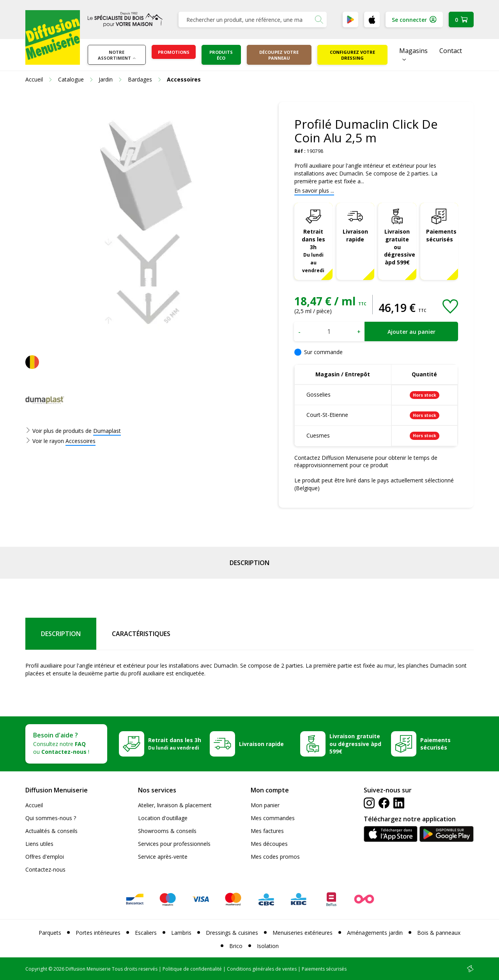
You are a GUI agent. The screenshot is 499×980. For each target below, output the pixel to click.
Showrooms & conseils (167, 831)
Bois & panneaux (439, 933)
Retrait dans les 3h (313, 251)
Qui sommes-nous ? (51, 818)
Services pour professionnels (174, 844)
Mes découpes (269, 844)
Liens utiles (39, 844)
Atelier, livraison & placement (175, 805)
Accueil (34, 805)
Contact (451, 51)
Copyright (36, 969)
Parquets (50, 933)
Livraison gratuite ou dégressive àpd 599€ (400, 247)
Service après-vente (163, 857)
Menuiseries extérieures (303, 933)
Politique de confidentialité (192, 969)
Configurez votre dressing (352, 55)
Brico (236, 946)
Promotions (174, 52)
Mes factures (267, 831)
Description (249, 563)
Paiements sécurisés (441, 235)
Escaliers (146, 933)
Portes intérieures (98, 933)
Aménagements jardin (375, 933)
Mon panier (265, 805)
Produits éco (221, 55)
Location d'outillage (163, 818)
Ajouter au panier (411, 332)
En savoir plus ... (314, 191)
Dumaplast (107, 431)
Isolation (268, 946)
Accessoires (81, 441)
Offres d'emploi (45, 857)
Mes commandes (273, 818)
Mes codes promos (275, 857)
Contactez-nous (45, 869)
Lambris (181, 933)
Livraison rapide (355, 235)
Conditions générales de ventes (262, 969)
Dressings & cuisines (232, 933)
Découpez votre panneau (279, 55)
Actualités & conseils (51, 831)
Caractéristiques (141, 634)
